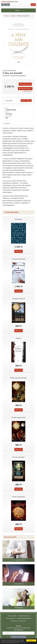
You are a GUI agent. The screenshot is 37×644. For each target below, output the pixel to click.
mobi (29, 101)
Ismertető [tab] (7, 124)
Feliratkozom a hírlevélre (18, 637)
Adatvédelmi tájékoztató (24, 618)
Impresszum (22, 621)
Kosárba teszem (25, 84)
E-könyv (6, 16)
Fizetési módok (12, 616)
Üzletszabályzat (10, 618)
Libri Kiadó (9, 114)
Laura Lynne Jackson (9, 71)
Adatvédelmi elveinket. (23, 643)
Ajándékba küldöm (25, 89)
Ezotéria (13, 16)
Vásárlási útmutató (24, 616)
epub (23, 101)
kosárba (19, 251)
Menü (18, 10)
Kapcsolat (14, 621)
